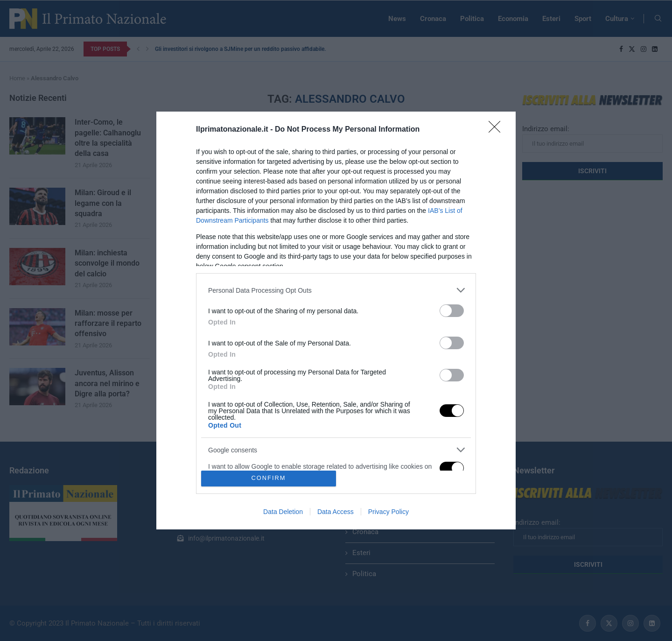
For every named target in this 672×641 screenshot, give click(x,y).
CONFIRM (269, 478)
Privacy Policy (388, 512)
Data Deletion (283, 512)
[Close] (497, 130)
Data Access (336, 512)
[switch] (452, 311)
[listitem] (336, 290)
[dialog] (336, 320)
